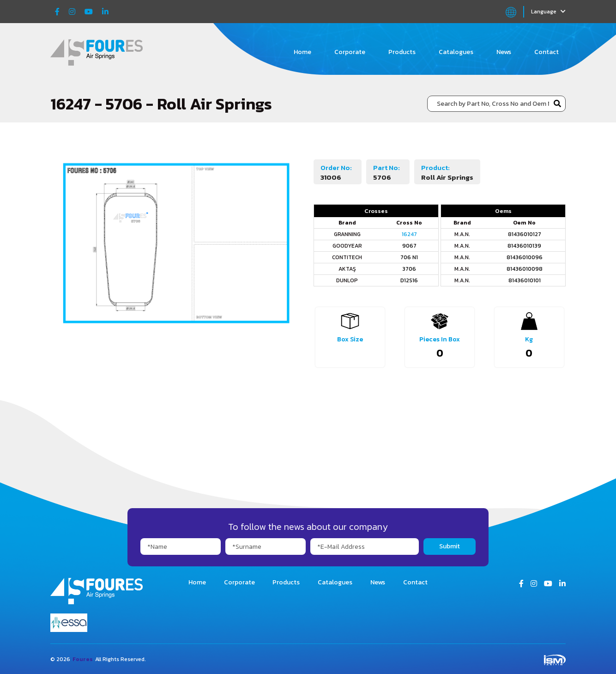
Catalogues (456, 52)
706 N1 (409, 257)
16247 (409, 234)
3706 (409, 269)
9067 (409, 246)
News (504, 52)
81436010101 (525, 280)
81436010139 (524, 246)
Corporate (350, 52)
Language (548, 12)
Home (302, 52)
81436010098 (525, 269)
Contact (547, 52)
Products (402, 52)
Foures (83, 659)
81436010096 (525, 257)
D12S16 (409, 280)
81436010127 (525, 234)
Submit (450, 546)
